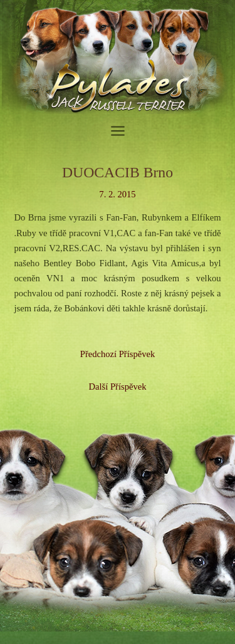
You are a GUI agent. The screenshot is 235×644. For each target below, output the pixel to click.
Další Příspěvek (118, 387)
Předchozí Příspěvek (118, 354)
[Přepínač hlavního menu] (118, 131)
